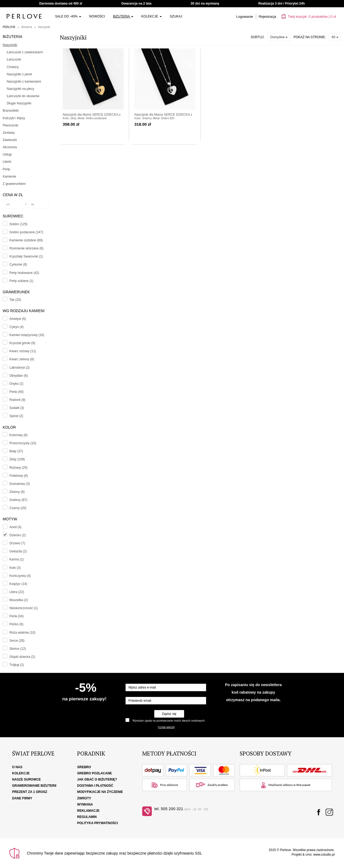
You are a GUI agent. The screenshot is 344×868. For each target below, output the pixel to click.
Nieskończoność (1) (24, 608)
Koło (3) (15, 568)
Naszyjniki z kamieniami (24, 82)
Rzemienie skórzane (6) (26, 248)
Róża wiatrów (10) (22, 633)
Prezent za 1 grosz (30, 792)
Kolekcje (152, 16)
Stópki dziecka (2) (22, 657)
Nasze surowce (26, 779)
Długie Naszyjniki (19, 103)
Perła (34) (17, 616)
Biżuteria (123, 16)
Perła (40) (17, 392)
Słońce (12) (18, 649)
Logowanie (245, 17)
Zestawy (9, 133)
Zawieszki (10, 140)
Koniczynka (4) (20, 576)
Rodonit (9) (17, 400)
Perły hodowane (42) (24, 273)
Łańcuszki (14, 59)
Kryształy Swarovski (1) (26, 256)
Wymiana (85, 805)
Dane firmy (22, 798)
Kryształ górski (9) (22, 343)
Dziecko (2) (18, 535)
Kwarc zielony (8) (22, 359)
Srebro (84, 767)
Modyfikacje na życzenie (100, 792)
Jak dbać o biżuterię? (97, 779)
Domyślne (279, 37)
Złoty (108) (17, 459)
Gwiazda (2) (18, 551)
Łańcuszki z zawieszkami (25, 52)
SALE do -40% (68, 16)
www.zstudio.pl (324, 855)
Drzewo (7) (17, 543)
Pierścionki (10, 125)
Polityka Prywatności (98, 823)
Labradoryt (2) (19, 368)
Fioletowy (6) (19, 476)
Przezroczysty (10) (23, 443)
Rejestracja (268, 17)
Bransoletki (11, 111)
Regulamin (87, 817)
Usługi (7, 154)
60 (335, 37)
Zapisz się (169, 714)
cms (309, 855)
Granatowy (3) (20, 484)
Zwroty (84, 798)
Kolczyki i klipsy (14, 118)
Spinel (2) (16, 416)
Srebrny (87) (18, 500)
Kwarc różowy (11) (23, 351)
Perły (6, 169)
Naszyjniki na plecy (20, 89)
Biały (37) (16, 451)
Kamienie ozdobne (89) (26, 240)
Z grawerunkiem (14, 184)
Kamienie (9, 177)
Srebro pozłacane (94, 773)
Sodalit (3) (17, 408)
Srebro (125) (18, 224)
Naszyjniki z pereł (19, 74)
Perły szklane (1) (21, 281)
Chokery (13, 67)
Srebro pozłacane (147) (26, 232)
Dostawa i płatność (95, 786)
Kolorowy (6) (18, 435)
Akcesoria (10, 147)
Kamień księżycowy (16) (27, 335)
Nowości (97, 16)
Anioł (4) (15, 527)
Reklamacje (88, 811)
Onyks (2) (16, 384)
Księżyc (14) (18, 584)
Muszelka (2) (19, 600)
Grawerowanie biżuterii (34, 786)
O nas (17, 767)
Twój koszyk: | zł (309, 17)
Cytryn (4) (17, 327)
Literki (7, 162)
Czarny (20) (18, 508)
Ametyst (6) (18, 319)
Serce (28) (17, 641)
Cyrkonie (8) (18, 264)
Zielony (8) (17, 492)
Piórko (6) (16, 624)
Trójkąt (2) (17, 665)
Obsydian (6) (19, 376)
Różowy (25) (18, 468)
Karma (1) (17, 559)
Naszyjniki (44, 27)
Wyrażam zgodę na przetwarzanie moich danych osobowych (169, 721)
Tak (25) (15, 300)
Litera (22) (17, 592)
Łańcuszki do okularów (23, 96)
